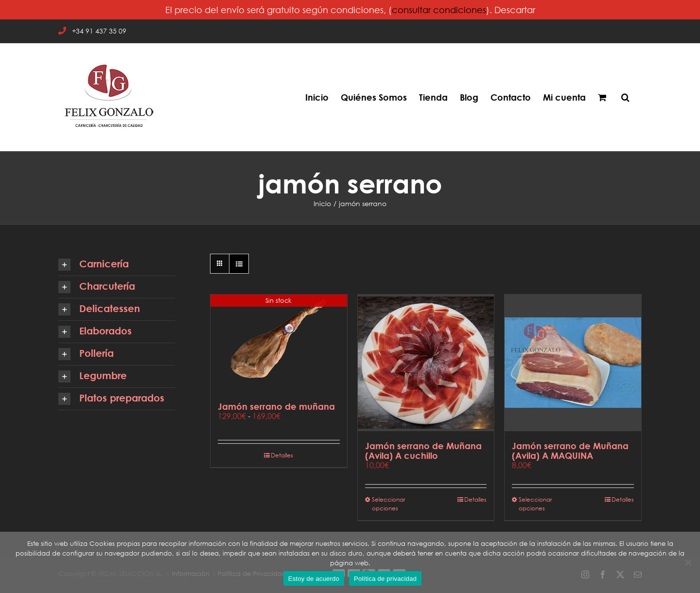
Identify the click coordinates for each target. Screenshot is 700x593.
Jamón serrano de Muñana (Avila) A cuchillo (423, 451)
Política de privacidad (385, 579)
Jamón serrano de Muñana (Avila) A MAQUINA (570, 451)
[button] (625, 97)
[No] (688, 562)
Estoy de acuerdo (314, 579)
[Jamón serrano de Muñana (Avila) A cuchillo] (426, 363)
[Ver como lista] (239, 264)
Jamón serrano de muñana (276, 406)
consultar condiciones (439, 10)
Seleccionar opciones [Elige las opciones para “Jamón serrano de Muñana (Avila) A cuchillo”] (389, 504)
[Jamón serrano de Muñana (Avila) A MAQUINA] (573, 363)
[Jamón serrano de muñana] (279, 343)
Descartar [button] (515, 10)
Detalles (282, 455)
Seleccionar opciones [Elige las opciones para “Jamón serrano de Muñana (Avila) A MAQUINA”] (535, 504)
